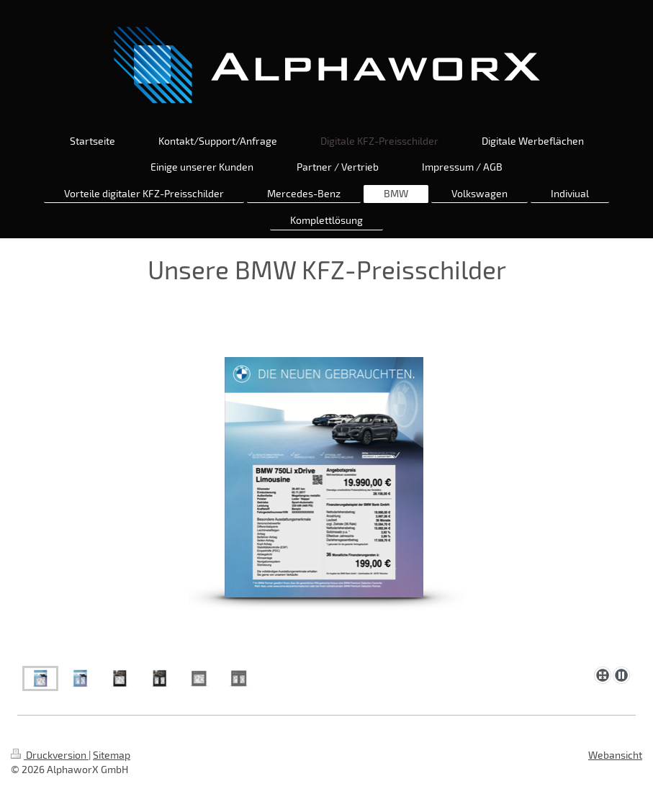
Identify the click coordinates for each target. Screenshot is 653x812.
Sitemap (112, 755)
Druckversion (50, 755)
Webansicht (615, 755)
